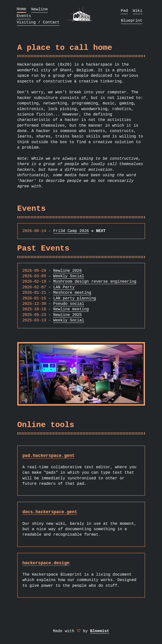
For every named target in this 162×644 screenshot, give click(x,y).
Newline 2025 (67, 315)
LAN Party (64, 287)
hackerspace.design (46, 563)
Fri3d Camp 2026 (71, 231)
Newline (39, 9)
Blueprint (132, 21)
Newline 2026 (67, 271)
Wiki (138, 11)
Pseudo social (69, 304)
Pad (124, 11)
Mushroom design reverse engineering (95, 282)
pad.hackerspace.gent (49, 456)
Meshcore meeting (72, 293)
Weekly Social (69, 276)
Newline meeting (71, 309)
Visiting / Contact (38, 22)
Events (24, 16)
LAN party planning (75, 298)
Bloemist (100, 631)
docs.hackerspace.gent (50, 512)
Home (22, 9)
